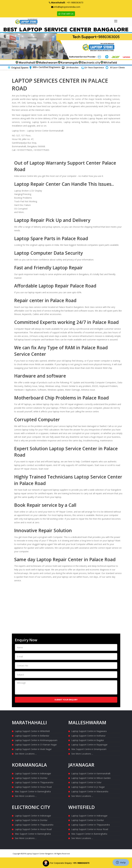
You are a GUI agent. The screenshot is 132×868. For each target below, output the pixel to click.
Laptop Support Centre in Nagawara (89, 731)
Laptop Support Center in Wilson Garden (91, 778)
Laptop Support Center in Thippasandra (34, 782)
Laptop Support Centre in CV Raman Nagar (36, 744)
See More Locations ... (26, 754)
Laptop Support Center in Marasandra (90, 791)
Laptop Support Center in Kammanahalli (91, 773)
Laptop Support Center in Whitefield (32, 731)
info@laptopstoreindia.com (67, 7)
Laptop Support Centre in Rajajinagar (89, 744)
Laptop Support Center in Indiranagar (33, 773)
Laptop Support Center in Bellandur (32, 736)
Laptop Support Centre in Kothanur (88, 736)
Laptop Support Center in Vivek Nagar (33, 749)
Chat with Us (66, 14)
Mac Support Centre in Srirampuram (89, 749)
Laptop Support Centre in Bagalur (88, 740)
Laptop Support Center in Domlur (31, 778)
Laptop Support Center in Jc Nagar (88, 787)
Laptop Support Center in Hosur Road (33, 787)
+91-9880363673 (75, 2)
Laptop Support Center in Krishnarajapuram (36, 740)
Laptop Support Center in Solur (86, 782)
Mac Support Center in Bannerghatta (33, 791)
